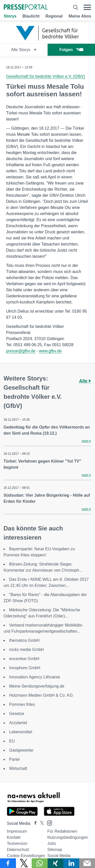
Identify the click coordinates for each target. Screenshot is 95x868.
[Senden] (87, 863)
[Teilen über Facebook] (8, 863)
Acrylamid (18, 723)
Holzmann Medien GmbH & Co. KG (41, 695)
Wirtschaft (18, 768)
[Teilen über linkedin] (71, 863)
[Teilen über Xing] (56, 863)
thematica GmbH (24, 640)
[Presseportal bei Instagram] (48, 823)
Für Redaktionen (62, 831)
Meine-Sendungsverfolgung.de (37, 686)
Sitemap (55, 850)
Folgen (71, 50)
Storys (10, 16)
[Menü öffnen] (87, 7)
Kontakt (14, 837)
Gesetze (17, 714)
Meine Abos (80, 16)
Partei (14, 759)
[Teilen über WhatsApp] (40, 863)
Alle (85, 381)
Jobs (52, 843)
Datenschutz (18, 850)
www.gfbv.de (50, 351)
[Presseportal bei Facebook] (34, 823)
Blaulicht (31, 16)
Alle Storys (24, 50)
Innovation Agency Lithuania (34, 677)
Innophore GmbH (25, 668)
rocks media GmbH (26, 650)
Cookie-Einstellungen (26, 856)
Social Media (59, 856)
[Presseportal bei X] (40, 823)
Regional (54, 16)
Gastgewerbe (21, 750)
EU (12, 741)
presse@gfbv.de (21, 351)
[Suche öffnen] (76, 7)
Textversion (17, 843)
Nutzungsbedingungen (68, 837)
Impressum (17, 831)
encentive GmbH (24, 659)
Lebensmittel (21, 732)
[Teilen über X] (24, 863)
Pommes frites (22, 704)
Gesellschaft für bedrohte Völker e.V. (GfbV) (46, 76)
